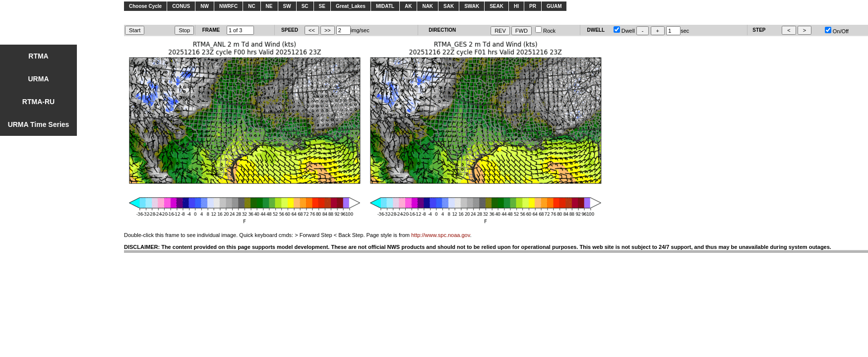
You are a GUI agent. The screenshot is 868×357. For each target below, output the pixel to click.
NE (269, 6)
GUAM (554, 6)
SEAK (496, 6)
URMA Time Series (39, 124)
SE (322, 6)
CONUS (181, 6)
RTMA (38, 56)
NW (205, 6)
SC (305, 6)
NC (251, 6)
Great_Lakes (351, 6)
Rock (545, 31)
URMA (39, 79)
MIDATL (385, 6)
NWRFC (228, 6)
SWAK (472, 6)
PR (533, 6)
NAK (428, 6)
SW (287, 6)
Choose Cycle (145, 6)
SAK (449, 6)
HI (516, 6)
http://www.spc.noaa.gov (440, 235)
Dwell (624, 31)
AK (408, 6)
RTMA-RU (38, 102)
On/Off (837, 31)
